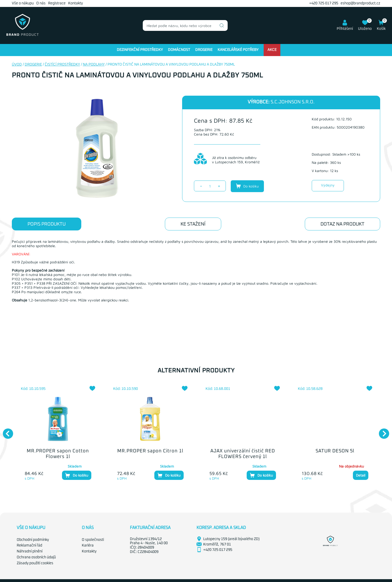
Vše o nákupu (23, 3)
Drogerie (204, 50)
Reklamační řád (29, 545)
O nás (41, 3)
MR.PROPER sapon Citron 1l (150, 451)
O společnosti (93, 540)
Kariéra (88, 545)
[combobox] (185, 25)
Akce (272, 50)
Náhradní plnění (30, 551)
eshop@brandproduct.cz (360, 3)
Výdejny (328, 185)
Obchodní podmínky (33, 540)
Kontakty (75, 3)
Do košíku (247, 186)
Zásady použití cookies (35, 563)
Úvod (17, 65)
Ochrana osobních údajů (36, 557)
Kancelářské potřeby (238, 50)
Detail (361, 475)
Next (381, 431)
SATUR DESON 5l (335, 451)
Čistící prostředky (62, 65)
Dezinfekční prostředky (140, 50)
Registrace (57, 3)
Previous (5, 431)
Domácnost (179, 50)
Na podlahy (94, 65)
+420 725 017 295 (324, 3)
